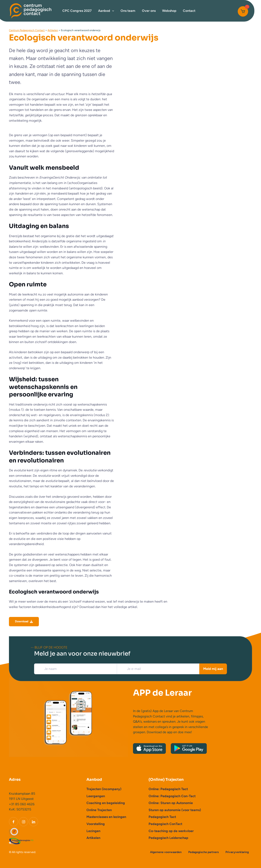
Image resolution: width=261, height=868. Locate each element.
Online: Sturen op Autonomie (171, 803)
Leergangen (96, 796)
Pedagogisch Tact (162, 817)
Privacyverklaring (237, 852)
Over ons (149, 11)
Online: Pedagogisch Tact (168, 789)
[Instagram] (23, 822)
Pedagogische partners (204, 852)
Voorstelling (96, 824)
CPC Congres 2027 (77, 11)
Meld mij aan (213, 669)
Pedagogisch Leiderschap (168, 838)
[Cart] (243, 11)
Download (24, 621)
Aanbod (104, 11)
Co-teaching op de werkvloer (171, 831)
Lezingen (93, 831)
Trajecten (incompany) (104, 789)
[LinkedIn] (33, 822)
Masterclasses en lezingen (106, 817)
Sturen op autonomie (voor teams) (175, 810)
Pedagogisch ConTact (165, 824)
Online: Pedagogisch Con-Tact (172, 796)
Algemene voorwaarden (166, 852)
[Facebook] (14, 822)
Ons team (128, 11)
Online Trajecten (99, 810)
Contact (189, 11)
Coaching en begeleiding (106, 803)
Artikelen (93, 838)
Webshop (169, 11)
